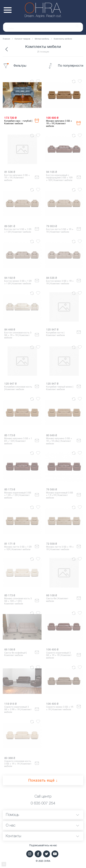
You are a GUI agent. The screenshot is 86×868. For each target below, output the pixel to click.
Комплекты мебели (63, 39)
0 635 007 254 (43, 803)
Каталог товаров (22, 39)
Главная (6, 39)
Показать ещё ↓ (43, 781)
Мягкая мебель (42, 39)
